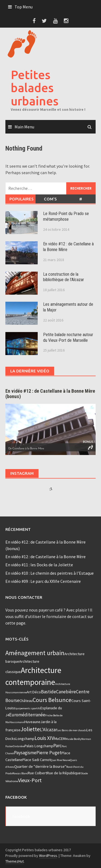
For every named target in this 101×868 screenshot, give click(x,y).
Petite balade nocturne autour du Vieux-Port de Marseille (68, 337)
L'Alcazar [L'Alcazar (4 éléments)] (48, 730)
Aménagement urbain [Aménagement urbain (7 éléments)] (35, 653)
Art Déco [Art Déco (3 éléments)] (34, 692)
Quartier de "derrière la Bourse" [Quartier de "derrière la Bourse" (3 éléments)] (40, 766)
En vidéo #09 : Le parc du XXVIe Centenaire (43, 581)
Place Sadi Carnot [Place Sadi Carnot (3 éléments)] (36, 760)
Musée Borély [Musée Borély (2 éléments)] (73, 739)
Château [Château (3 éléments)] (26, 701)
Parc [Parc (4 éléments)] (58, 746)
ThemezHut (15, 861)
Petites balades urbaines (35, 88)
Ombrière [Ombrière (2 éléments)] (19, 746)
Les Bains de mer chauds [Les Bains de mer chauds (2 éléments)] (72, 730)
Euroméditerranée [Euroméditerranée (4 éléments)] (27, 715)
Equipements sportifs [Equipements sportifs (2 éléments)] (27, 708)
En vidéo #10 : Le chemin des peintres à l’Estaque (50, 573)
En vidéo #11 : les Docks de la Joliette (39, 565)
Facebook (16, 797)
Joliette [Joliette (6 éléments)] (30, 729)
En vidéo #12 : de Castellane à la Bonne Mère (46, 557)
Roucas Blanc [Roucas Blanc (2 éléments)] (20, 773)
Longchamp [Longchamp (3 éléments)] (25, 739)
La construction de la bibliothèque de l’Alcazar (64, 277)
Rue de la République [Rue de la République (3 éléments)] (64, 773)
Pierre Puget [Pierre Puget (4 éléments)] (49, 753)
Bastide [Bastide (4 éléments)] (48, 692)
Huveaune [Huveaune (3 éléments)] (32, 722)
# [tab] (81, 199)
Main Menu (24, 127)
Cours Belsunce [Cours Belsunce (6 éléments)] (52, 700)
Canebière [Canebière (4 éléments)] (66, 692)
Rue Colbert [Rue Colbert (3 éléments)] (37, 773)
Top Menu (24, 7)
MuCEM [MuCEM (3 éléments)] (60, 739)
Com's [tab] (50, 199)
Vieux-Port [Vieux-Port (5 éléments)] (30, 780)
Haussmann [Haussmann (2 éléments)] (17, 722)
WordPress (48, 856)
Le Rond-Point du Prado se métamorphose (66, 216)
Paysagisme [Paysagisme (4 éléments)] (25, 753)
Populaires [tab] (22, 199)
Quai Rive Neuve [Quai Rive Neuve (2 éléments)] (60, 760)
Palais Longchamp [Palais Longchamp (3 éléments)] (39, 746)
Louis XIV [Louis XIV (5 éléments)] (44, 738)
